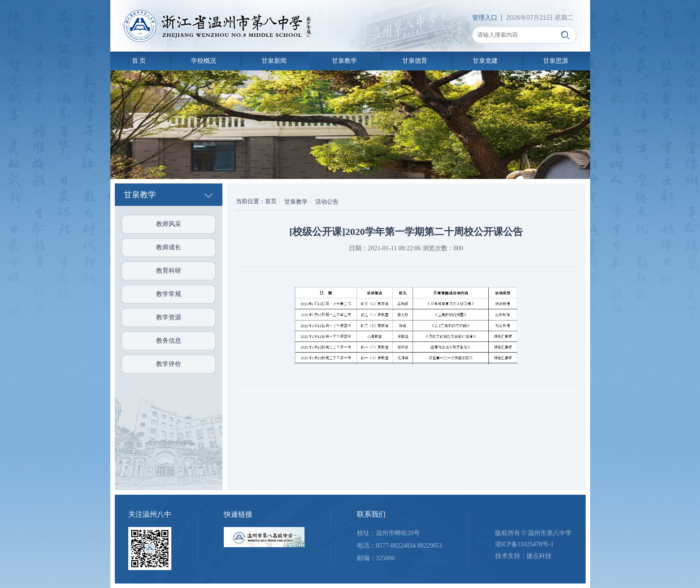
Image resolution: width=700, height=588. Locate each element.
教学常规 (169, 294)
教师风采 (169, 224)
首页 (271, 201)
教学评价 (169, 364)
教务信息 (169, 341)
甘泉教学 (344, 61)
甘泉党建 (485, 61)
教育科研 (169, 271)
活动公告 (327, 202)
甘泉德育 (415, 61)
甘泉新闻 (274, 61)
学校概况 (204, 61)
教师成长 (169, 247)
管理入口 (485, 17)
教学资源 (169, 317)
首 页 (139, 61)
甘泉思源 (556, 61)
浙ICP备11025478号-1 (524, 544)
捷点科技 (539, 556)
